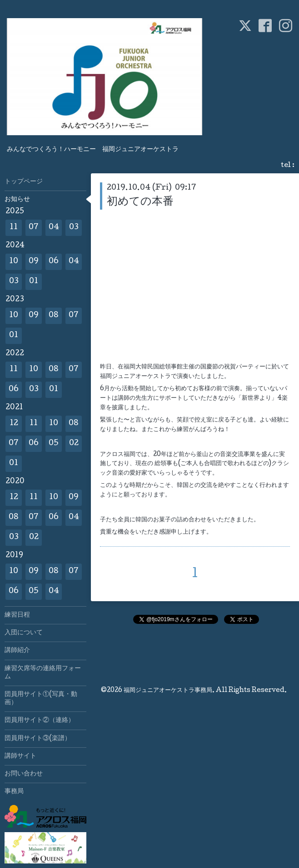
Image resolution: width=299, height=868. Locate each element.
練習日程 (17, 615)
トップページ (24, 182)
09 (34, 262)
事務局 (14, 792)
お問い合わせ (24, 774)
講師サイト (20, 756)
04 (54, 228)
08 (54, 316)
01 (34, 282)
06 (54, 262)
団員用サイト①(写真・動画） (41, 699)
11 (14, 228)
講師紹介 (17, 651)
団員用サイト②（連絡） (40, 721)
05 (54, 444)
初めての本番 (140, 202)
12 (14, 424)
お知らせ (17, 200)
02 (74, 444)
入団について (24, 633)
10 (14, 262)
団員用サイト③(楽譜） (38, 739)
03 (74, 228)
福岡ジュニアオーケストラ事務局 (168, 691)
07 (34, 228)
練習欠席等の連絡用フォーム (43, 673)
